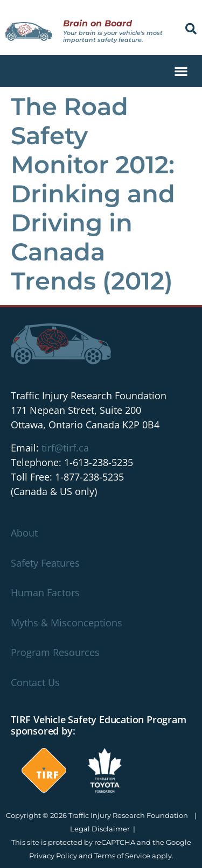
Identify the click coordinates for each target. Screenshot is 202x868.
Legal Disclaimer (100, 829)
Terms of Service (122, 856)
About (24, 533)
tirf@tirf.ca (65, 448)
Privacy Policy (53, 856)
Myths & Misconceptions (67, 623)
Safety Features (45, 563)
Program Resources (55, 652)
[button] (191, 29)
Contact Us (35, 682)
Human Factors (45, 592)
